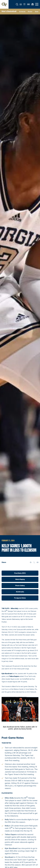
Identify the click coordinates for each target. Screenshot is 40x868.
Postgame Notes (20, 598)
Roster (30, 11)
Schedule (22, 11)
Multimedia (20, 592)
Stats (37, 11)
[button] (17, 4)
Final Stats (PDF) (20, 573)
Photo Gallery (20, 585)
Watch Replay (20, 579)
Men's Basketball (9, 11)
